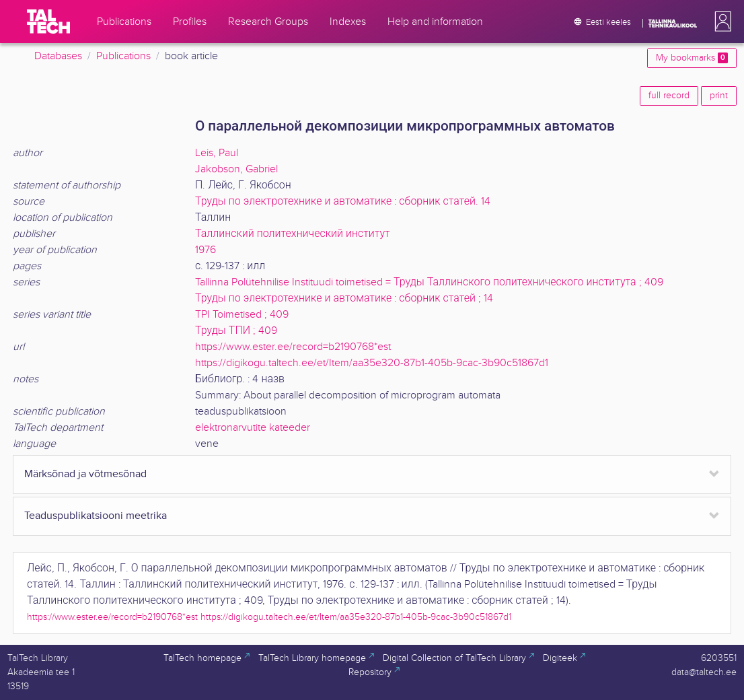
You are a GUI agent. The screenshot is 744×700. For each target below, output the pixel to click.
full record (669, 96)
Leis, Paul (217, 153)
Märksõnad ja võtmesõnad (85, 474)
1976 (206, 250)
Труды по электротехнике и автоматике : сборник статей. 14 (343, 202)
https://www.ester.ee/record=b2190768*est (293, 347)
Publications (123, 56)
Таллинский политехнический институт (293, 234)
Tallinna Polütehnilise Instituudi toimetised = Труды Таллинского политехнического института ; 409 (429, 282)
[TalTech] (48, 22)
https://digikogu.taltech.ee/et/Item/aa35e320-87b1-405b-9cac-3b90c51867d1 (372, 363)
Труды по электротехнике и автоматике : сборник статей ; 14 (344, 299)
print (719, 96)
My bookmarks (692, 58)
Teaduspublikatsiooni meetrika (96, 516)
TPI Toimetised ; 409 (242, 315)
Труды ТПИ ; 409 (236, 331)
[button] (720, 22)
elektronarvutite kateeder (253, 428)
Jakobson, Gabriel (236, 169)
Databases (58, 56)
